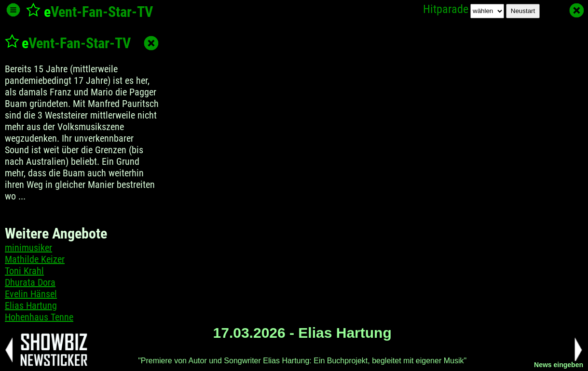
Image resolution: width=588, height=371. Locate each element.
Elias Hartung (31, 305)
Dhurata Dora (30, 282)
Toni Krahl (24, 271)
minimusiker (28, 248)
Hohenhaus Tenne (39, 317)
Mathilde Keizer (35, 259)
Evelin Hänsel (31, 294)
